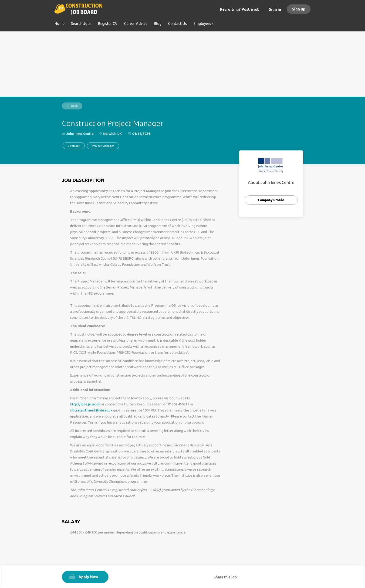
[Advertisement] (183, 64)
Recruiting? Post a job (240, 9)
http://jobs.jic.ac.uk (85, 404)
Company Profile (271, 200)
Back (74, 106)
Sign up (299, 9)
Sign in (275, 9)
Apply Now (88, 577)
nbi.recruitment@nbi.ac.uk (91, 410)
